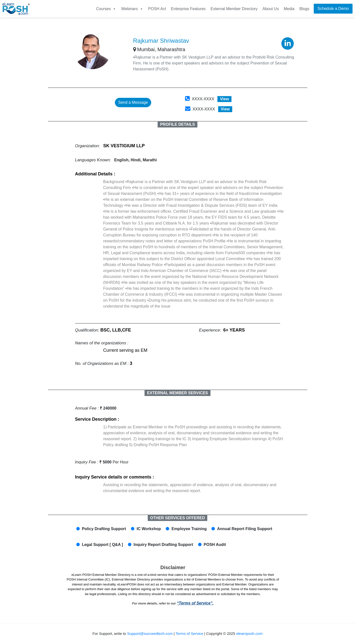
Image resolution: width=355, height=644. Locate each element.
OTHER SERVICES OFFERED (178, 518)
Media (289, 9)
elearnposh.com (249, 634)
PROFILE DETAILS (177, 124)
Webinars (132, 9)
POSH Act (157, 9)
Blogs (304, 9)
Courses (106, 9)
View (224, 99)
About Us (271, 9)
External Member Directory (234, 9)
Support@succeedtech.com (150, 634)
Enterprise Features (188, 9)
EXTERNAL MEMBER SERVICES (177, 393)
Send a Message (133, 102)
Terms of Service (189, 634)
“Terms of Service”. (195, 603)
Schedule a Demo (333, 9)
